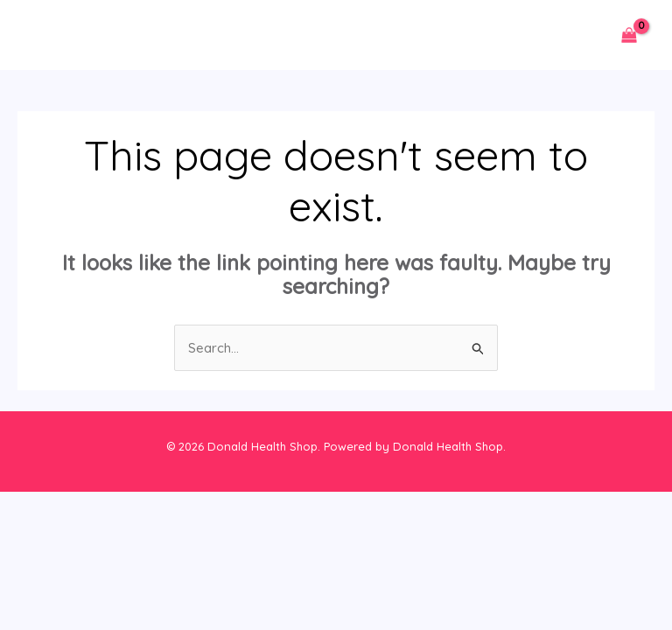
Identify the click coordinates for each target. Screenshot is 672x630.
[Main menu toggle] (46, 35)
